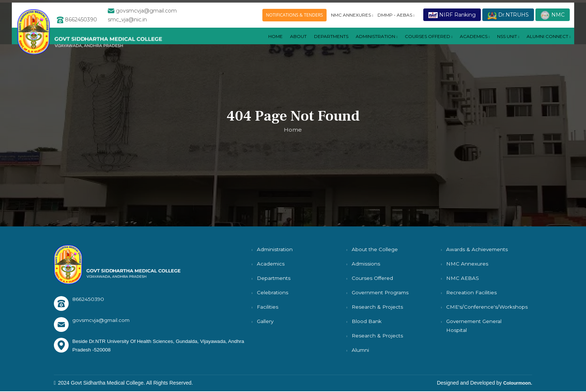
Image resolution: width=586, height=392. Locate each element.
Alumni (361, 350)
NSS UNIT (500, 43)
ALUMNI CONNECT (546, 43)
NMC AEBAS (463, 278)
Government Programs (382, 292)
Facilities (268, 307)
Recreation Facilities (472, 292)
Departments (274, 278)
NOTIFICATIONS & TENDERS (295, 16)
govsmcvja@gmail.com (103, 320)
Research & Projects (378, 307)
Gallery (266, 321)
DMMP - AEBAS (396, 16)
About (263, 43)
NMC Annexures (467, 264)
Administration (352, 43)
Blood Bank (367, 321)
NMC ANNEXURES (352, 16)
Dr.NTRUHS (508, 16)
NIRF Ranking (452, 16)
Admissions (366, 264)
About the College (375, 249)
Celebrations (273, 292)
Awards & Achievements (478, 249)
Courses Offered (373, 278)
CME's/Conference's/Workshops (487, 307)
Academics (271, 264)
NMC (553, 16)
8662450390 (88, 299)
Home (238, 43)
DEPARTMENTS (300, 43)
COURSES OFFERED (411, 43)
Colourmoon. (516, 384)
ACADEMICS (462, 43)
